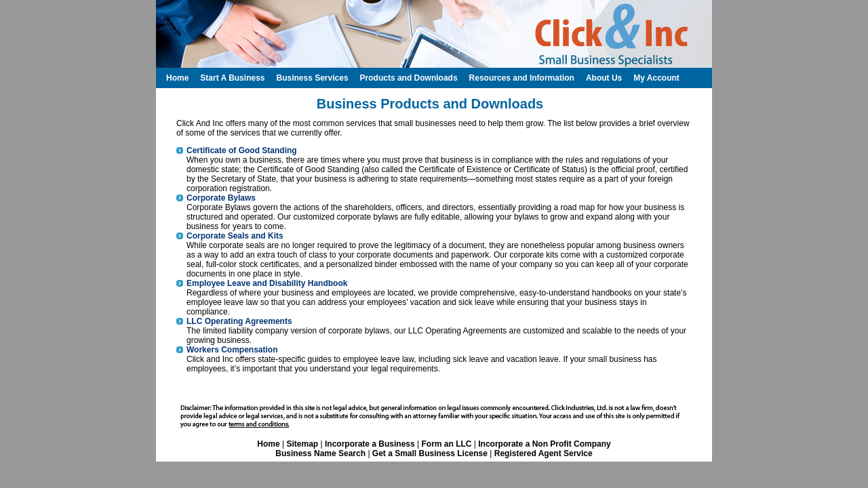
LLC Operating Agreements (239, 321)
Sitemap (302, 444)
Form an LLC (446, 444)
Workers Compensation (232, 350)
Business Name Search (320, 453)
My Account (656, 78)
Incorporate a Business (370, 444)
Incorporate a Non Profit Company (544, 444)
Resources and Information (522, 78)
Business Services (312, 78)
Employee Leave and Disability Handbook (267, 283)
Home (268, 444)
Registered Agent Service (544, 453)
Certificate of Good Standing (242, 150)
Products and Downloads (409, 78)
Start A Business (232, 78)
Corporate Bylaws (221, 198)
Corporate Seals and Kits (235, 236)
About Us (604, 78)
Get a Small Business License (430, 453)
